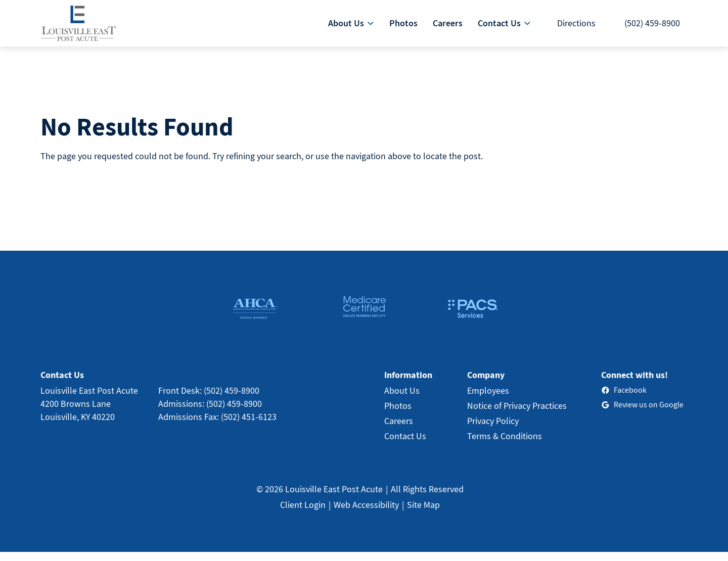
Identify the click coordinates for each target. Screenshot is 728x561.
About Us (402, 400)
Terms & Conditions (505, 445)
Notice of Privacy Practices (517, 415)
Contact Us (405, 445)
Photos (398, 415)
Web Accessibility (366, 514)
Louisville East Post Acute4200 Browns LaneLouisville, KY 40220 (89, 413)
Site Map (423, 514)
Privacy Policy (493, 430)
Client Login (303, 514)
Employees (488, 400)
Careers (399, 430)
